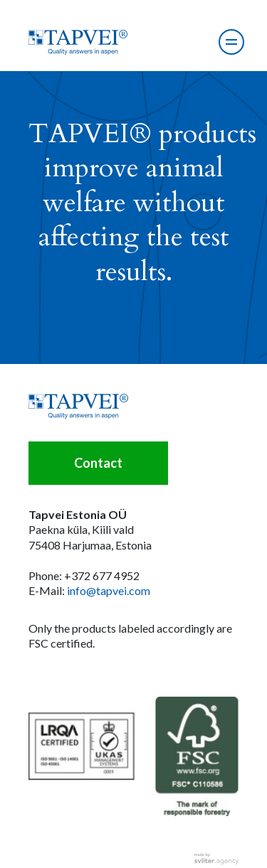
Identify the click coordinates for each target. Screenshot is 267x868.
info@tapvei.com (109, 590)
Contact (98, 463)
